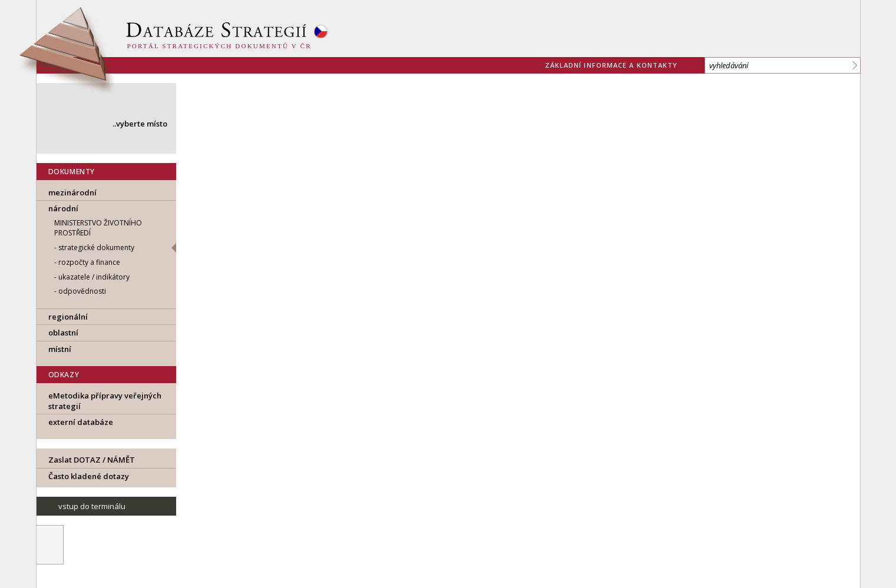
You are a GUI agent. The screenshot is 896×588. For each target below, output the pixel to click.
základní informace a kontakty (611, 65)
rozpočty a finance (89, 262)
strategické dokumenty (96, 248)
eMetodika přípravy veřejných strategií (105, 401)
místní (60, 349)
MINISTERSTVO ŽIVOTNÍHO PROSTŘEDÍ (98, 228)
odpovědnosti (82, 291)
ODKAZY (64, 375)
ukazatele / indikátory (94, 277)
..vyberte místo (140, 124)
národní (63, 208)
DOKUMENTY (72, 172)
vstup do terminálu (92, 506)
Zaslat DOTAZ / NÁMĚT (92, 460)
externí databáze (81, 422)
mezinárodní (72, 192)
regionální (68, 317)
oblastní (63, 333)
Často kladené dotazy (89, 476)
